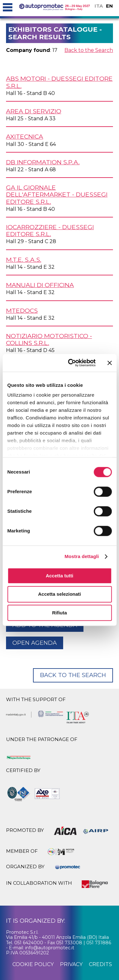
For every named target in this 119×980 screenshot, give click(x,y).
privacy (71, 964)
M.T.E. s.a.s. (24, 260)
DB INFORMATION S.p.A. (43, 162)
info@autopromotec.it (50, 948)
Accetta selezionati (60, 594)
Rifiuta (60, 613)
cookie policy (33, 964)
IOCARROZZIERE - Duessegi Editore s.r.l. (50, 230)
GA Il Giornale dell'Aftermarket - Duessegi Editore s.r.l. (57, 194)
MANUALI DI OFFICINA (40, 285)
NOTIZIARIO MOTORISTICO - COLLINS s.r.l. (49, 339)
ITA (99, 6)
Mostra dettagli (82, 556)
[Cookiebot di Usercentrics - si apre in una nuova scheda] (71, 363)
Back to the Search (89, 50)
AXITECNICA (25, 136)
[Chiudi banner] (109, 363)
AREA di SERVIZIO (34, 111)
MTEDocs (22, 311)
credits (100, 964)
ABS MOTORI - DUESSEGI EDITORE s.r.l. (59, 82)
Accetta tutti (60, 576)
